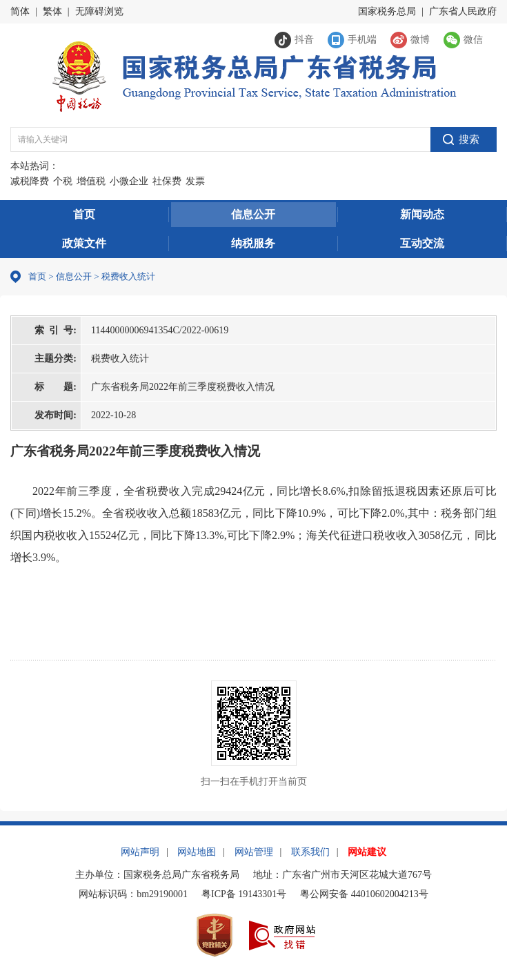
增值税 (91, 181)
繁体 (52, 11)
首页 (84, 214)
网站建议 (367, 852)
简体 (20, 11)
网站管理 (254, 852)
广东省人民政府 (463, 11)
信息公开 (253, 214)
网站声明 (140, 852)
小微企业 (129, 181)
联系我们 (310, 852)
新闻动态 (422, 214)
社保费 (167, 181)
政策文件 (84, 243)
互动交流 (422, 243)
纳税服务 (253, 243)
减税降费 (30, 181)
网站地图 (197, 852)
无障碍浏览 (99, 11)
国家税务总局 (387, 11)
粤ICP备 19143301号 (244, 894)
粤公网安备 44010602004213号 (364, 894)
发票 (195, 181)
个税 (63, 181)
